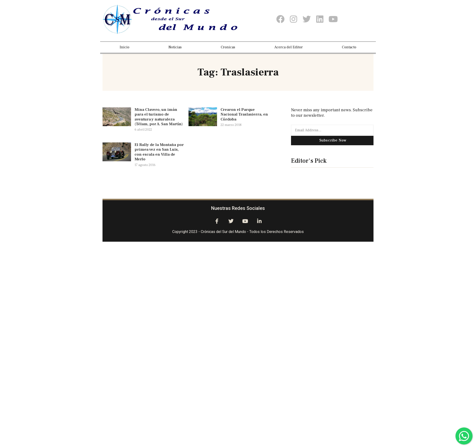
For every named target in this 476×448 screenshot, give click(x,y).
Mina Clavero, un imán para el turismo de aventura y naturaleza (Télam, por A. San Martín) (159, 117)
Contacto (349, 47)
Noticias (175, 47)
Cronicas (228, 47)
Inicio (125, 47)
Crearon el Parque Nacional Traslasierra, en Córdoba (244, 114)
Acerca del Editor (289, 47)
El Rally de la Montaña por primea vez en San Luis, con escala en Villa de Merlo (159, 152)
